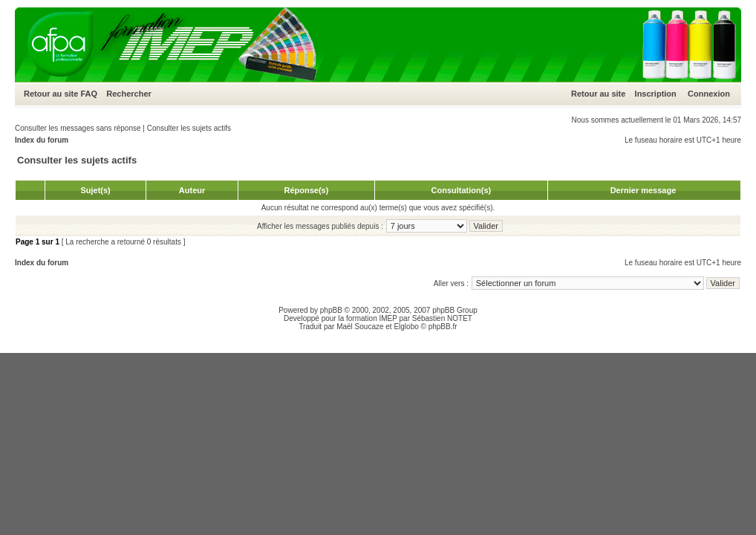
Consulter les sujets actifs (189, 128)
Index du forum (42, 140)
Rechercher (129, 94)
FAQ (89, 94)
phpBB (331, 310)
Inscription (656, 94)
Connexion (709, 94)
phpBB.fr (443, 327)
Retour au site (51, 94)
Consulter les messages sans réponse (78, 128)
